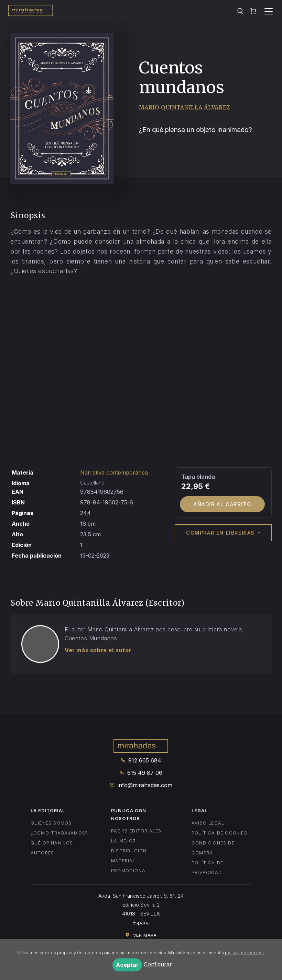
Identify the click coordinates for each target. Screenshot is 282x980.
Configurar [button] (158, 964)
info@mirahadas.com (141, 785)
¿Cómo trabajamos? (59, 833)
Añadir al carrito (222, 504)
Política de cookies (219, 833)
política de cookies (244, 953)
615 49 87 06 (141, 773)
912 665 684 (141, 760)
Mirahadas (31, 12)
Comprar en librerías (221, 533)
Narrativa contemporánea (114, 472)
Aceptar (127, 965)
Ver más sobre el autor (98, 650)
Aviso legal (208, 823)
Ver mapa (141, 935)
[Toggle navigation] (269, 11)
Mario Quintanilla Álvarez (185, 107)
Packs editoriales (136, 831)
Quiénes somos (51, 823)
